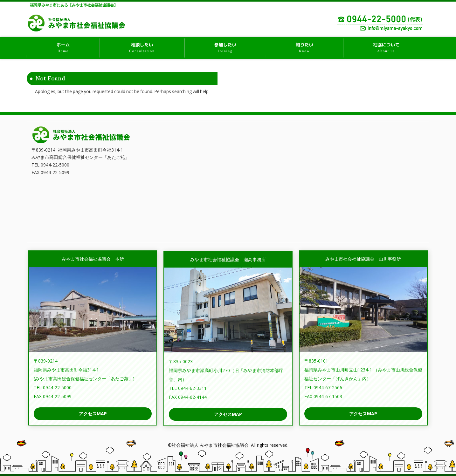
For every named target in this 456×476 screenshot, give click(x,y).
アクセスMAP (93, 414)
